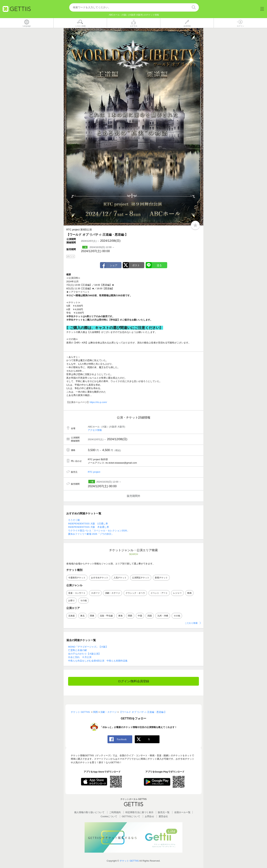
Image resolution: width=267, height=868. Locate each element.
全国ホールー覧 (182, 812)
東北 (82, 616)
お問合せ (149, 817)
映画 (189, 593)
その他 (84, 601)
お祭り (71, 601)
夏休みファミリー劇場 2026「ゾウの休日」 (91, 534)
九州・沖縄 (163, 616)
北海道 (71, 616)
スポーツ (95, 593)
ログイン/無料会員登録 (134, 681)
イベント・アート (159, 593)
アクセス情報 (95, 430)
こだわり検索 (191, 623)
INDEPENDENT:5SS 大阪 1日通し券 (88, 524)
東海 (120, 616)
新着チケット (161, 578)
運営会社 (163, 817)
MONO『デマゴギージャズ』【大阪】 (88, 647)
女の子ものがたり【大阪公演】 (84, 654)
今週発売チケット (77, 578)
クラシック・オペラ (135, 593)
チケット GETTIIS (129, 861)
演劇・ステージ (113, 593)
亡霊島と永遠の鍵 (77, 650)
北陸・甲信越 (106, 616)
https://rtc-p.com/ (98, 402)
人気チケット (120, 578)
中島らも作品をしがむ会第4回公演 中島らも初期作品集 (98, 661)
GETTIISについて (131, 817)
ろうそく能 (74, 520)
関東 (92, 616)
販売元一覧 (164, 812)
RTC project (94, 472)
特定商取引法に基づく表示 (139, 812)
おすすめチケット (100, 578)
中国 (140, 616)
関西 (130, 616)
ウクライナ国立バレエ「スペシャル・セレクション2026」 (99, 531)
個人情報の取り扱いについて (89, 812)
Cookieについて (109, 817)
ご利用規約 (115, 812)
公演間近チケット (141, 578)
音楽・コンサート (77, 593)
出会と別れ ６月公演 (80, 657)
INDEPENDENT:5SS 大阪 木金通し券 (89, 527)
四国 (150, 616)
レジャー (177, 593)
